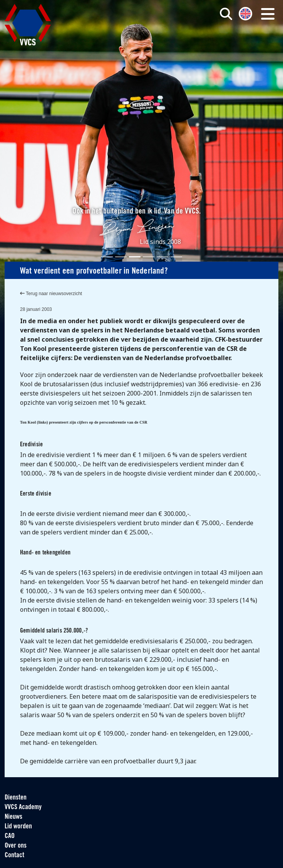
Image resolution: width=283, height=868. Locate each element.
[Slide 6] (176, 257)
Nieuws (13, 817)
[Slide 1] (107, 257)
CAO (10, 836)
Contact (14, 855)
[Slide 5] (162, 257)
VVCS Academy (23, 807)
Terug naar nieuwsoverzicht (51, 294)
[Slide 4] (149, 257)
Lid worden (18, 827)
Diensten (16, 798)
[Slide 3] (135, 257)
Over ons (16, 846)
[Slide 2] (121, 257)
